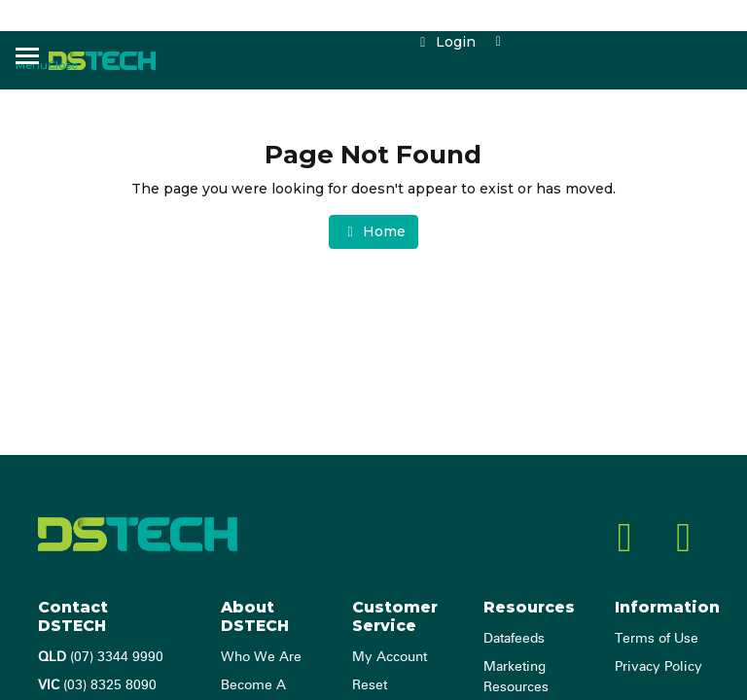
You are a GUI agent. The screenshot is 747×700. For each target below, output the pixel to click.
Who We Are (261, 657)
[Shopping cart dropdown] (499, 42)
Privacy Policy (658, 667)
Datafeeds (514, 639)
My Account (390, 657)
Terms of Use (657, 639)
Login (445, 42)
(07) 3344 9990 (101, 657)
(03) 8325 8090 (97, 685)
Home (373, 231)
